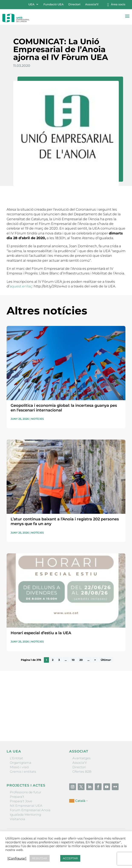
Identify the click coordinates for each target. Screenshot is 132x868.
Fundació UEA (54, 4)
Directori (74, 4)
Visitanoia (17, 819)
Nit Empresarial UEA (26, 806)
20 (81, 660)
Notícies (37, 419)
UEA (31, 4)
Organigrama (21, 763)
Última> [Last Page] (106, 660)
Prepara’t (17, 797)
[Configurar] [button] (17, 858)
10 (73, 660)
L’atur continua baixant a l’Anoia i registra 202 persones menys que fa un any (65, 521)
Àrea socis (118, 4)
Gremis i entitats (23, 772)
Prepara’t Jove (21, 801)
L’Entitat (16, 758)
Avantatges (81, 758)
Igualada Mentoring (25, 814)
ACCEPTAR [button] (70, 858)
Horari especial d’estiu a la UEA (41, 633)
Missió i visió (19, 767)
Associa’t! (92, 4)
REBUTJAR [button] (40, 858)
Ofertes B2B (82, 772)
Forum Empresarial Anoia (30, 810)
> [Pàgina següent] (95, 660)
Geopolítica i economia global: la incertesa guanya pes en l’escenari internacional (64, 408)
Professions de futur (26, 792)
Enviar (116, 723)
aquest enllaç (21, 286)
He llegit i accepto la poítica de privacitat (35, 716)
